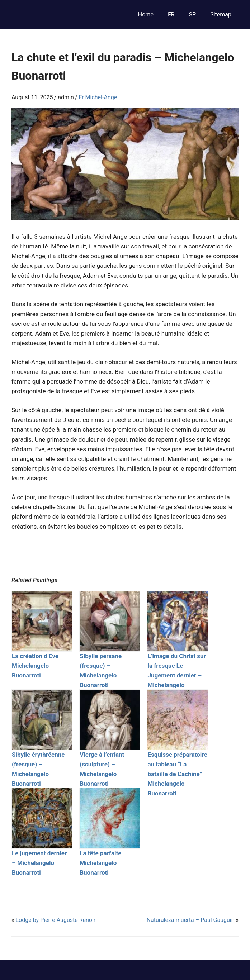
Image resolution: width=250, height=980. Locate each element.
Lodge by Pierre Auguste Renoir (55, 920)
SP (193, 15)
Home (146, 15)
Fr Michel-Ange (98, 97)
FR (171, 15)
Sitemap (221, 15)
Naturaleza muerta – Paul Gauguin (191, 920)
